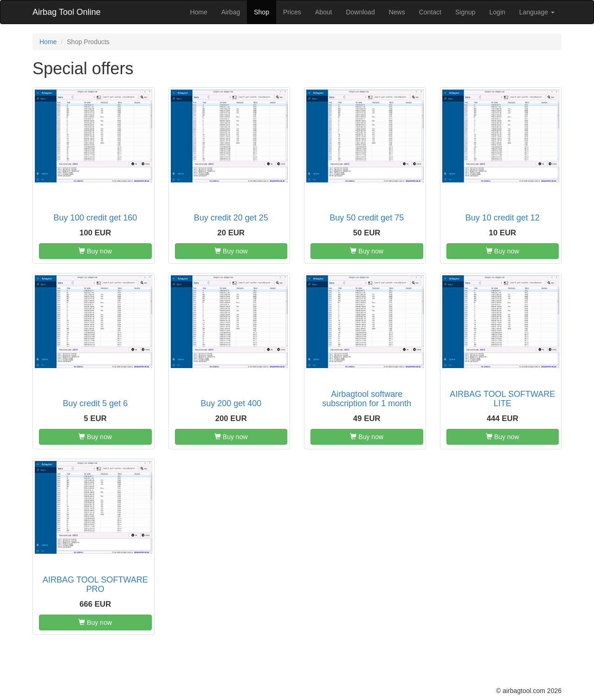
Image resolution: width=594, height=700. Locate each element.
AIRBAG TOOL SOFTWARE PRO (95, 584)
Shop (261, 12)
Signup (465, 12)
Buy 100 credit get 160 (95, 218)
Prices (292, 12)
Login (497, 12)
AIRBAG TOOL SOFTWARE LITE (502, 399)
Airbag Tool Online (67, 12)
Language (537, 12)
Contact (430, 12)
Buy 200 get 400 (231, 403)
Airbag (231, 12)
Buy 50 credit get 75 (367, 218)
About (324, 12)
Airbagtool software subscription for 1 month (367, 399)
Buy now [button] (95, 251)
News (397, 12)
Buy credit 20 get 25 (231, 218)
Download (360, 12)
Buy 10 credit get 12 (503, 218)
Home (198, 12)
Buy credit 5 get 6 (95, 403)
